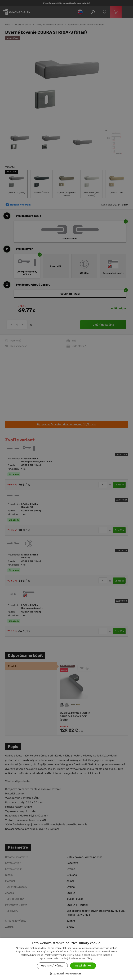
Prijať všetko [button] (83, 966)
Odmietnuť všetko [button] (52, 966)
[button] (67, 974)
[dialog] (66, 490)
